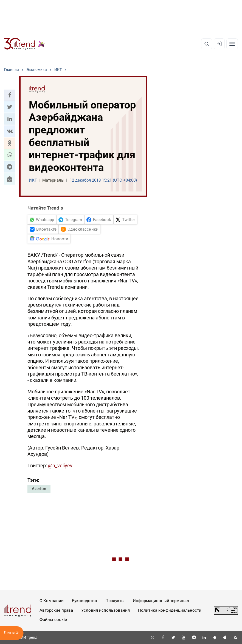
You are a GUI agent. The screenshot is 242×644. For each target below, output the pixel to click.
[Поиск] (207, 44)
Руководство (85, 601)
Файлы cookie (53, 620)
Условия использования (105, 610)
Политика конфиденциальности (170, 610)
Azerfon (39, 489)
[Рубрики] (232, 44)
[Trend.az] (24, 44)
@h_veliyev (60, 466)
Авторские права (56, 610)
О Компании (52, 601)
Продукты (115, 601)
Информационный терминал (161, 601)
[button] (10, 95)
